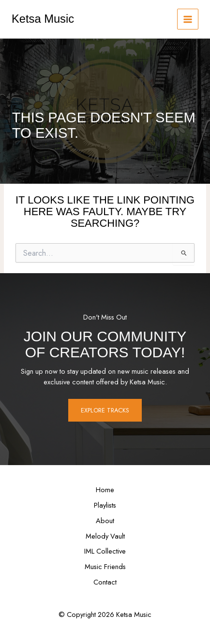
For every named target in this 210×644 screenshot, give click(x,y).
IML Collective (105, 551)
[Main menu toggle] (188, 19)
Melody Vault (105, 536)
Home (105, 490)
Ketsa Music (43, 19)
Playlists (105, 505)
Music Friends (105, 566)
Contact (105, 582)
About (105, 520)
